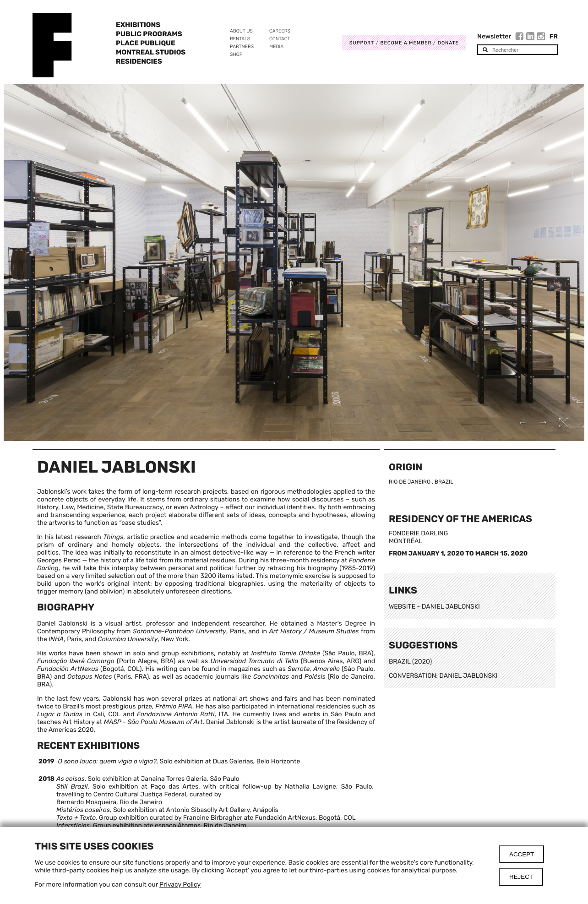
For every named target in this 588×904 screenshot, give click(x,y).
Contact (280, 39)
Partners (242, 46)
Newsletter (494, 36)
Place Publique (145, 43)
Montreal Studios (151, 52)
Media (276, 46)
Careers (280, 31)
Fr (554, 36)
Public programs (149, 34)
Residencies (139, 61)
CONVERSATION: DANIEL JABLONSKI (443, 676)
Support (362, 43)
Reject (521, 877)
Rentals (240, 39)
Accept (522, 854)
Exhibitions (138, 25)
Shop (236, 54)
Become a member (406, 43)
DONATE (448, 43)
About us (241, 31)
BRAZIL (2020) (410, 662)
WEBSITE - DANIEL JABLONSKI (434, 607)
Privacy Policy (180, 885)
